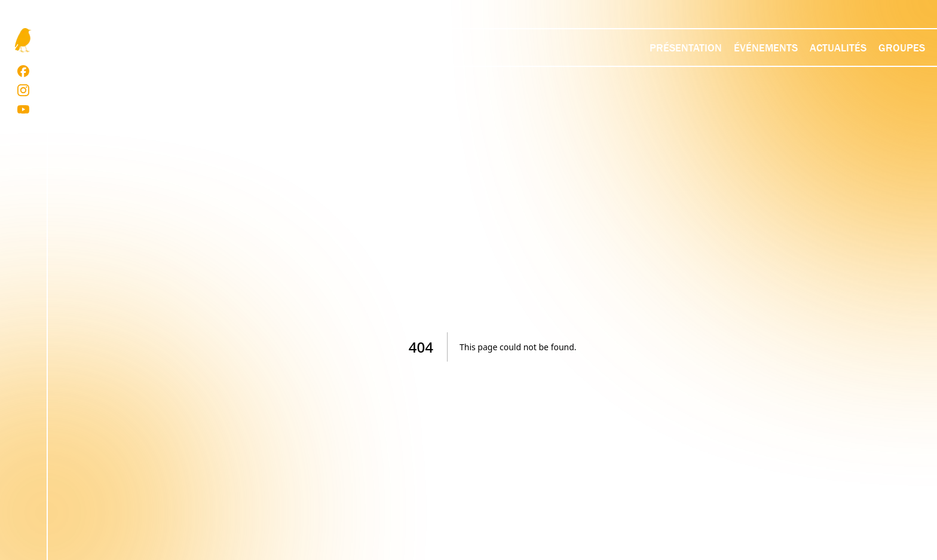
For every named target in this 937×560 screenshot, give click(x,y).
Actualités (838, 48)
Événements (766, 48)
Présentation (686, 48)
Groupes (902, 48)
